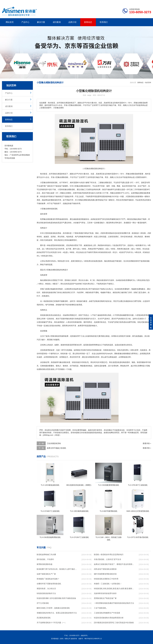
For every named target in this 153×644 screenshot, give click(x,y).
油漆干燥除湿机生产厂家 (46, 574)
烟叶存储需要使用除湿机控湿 (105, 574)
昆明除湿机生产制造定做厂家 (105, 598)
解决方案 (41, 22)
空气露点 (122, 183)
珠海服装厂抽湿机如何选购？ (48, 579)
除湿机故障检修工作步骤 (46, 554)
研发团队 (125, 2)
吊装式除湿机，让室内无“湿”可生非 (108, 559)
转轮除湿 (52, 209)
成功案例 (57, 22)
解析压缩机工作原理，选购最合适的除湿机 (53, 608)
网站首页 (10, 22)
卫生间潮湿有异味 (54, 443)
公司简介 (114, 2)
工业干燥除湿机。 (101, 608)
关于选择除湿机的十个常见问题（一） (51, 623)
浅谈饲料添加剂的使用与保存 (105, 593)
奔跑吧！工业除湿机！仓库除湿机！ (108, 584)
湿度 (113, 174)
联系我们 (104, 22)
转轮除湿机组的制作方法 (46, 593)
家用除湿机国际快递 (45, 564)
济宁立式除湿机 (43, 603)
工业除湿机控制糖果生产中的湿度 (107, 613)
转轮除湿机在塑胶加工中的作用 (106, 579)
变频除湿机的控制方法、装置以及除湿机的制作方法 (57, 613)
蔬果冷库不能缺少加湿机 (56, 448)
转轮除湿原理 (69, 345)
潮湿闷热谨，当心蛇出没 (46, 589)
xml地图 (148, 2)
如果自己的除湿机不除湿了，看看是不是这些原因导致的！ (114, 564)
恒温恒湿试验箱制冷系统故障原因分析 (109, 618)
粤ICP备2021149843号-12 (93, 639)
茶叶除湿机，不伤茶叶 (45, 559)
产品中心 (25, 22)
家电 (86, 233)
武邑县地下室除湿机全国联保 (105, 569)
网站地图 (137, 2)
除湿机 (66, 177)
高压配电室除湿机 (44, 618)
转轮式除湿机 (143, 322)
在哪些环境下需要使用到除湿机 (49, 584)
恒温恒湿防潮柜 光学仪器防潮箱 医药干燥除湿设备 (56, 598)
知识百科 (148, 83)
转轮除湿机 (53, 183)
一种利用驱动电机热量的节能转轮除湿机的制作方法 (114, 603)
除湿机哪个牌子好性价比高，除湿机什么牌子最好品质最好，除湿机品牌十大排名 (57, 569)
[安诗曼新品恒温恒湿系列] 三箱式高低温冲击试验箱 (114, 623)
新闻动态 (88, 22)
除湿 (45, 174)
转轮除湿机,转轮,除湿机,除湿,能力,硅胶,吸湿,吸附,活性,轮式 (114, 589)
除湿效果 (136, 174)
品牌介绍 (72, 22)
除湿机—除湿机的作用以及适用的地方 (109, 554)
